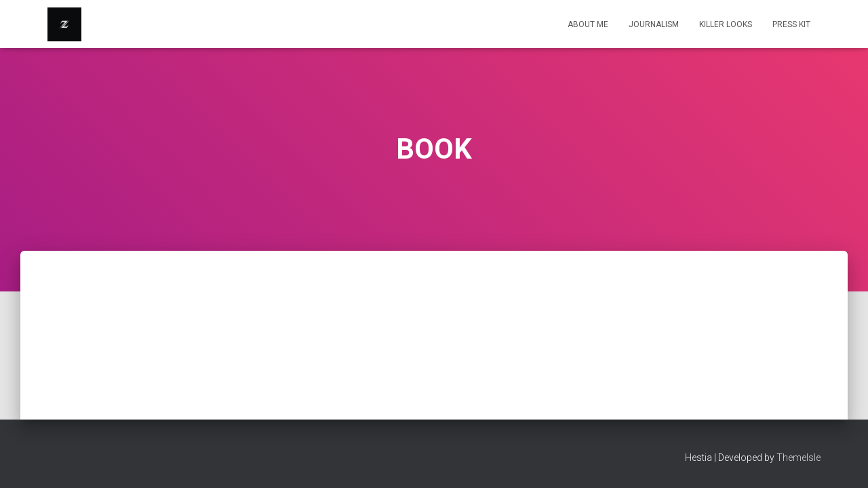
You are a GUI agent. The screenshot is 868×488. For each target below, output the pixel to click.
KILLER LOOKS (726, 24)
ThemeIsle (798, 457)
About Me (588, 24)
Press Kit (791, 24)
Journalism (654, 24)
